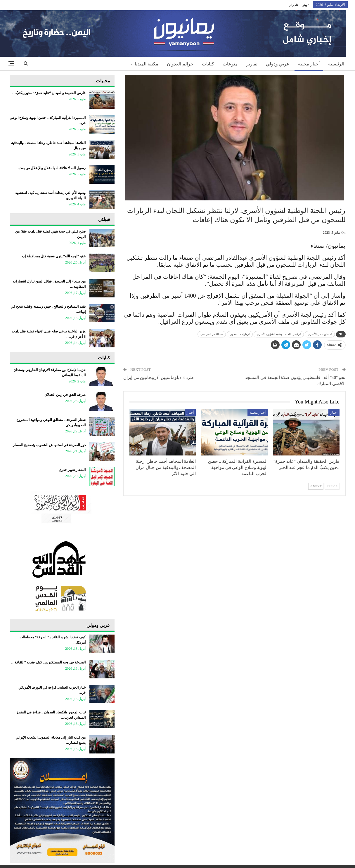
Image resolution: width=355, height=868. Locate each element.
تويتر (305, 5)
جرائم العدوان (180, 64)
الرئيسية (336, 64)
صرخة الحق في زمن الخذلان (65, 395)
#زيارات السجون (240, 334)
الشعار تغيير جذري (72, 470)
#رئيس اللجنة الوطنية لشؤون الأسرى (279, 334)
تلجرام (294, 5)
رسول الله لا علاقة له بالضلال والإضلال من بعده (52, 168)
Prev (332, 486)
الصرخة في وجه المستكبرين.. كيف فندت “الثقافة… (48, 662)
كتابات (208, 64)
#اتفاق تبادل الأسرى (320, 334)
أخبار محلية (309, 64)
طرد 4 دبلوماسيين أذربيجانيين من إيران (159, 377)
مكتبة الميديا (147, 64)
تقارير (252, 64)
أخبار (334, 413)
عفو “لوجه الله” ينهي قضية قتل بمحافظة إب (54, 256)
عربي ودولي (278, 64)
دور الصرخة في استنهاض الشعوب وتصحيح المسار (49, 445)
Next (316, 486)
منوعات (230, 64)
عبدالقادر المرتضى (212, 334)
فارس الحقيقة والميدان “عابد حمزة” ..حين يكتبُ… (49, 93)
